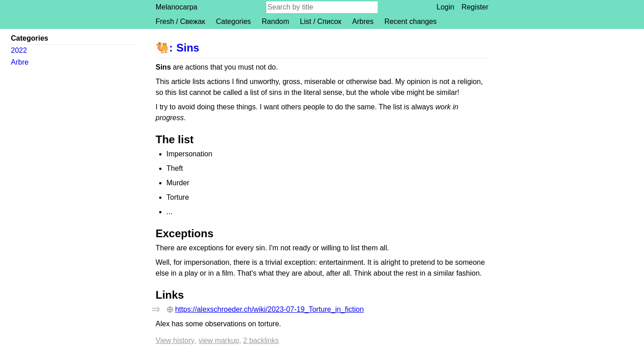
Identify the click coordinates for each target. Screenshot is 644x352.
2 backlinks (261, 340)
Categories (233, 21)
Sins (188, 48)
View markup (219, 340)
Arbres (363, 21)
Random (275, 21)
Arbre (20, 62)
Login (445, 7)
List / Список (320, 21)
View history (175, 340)
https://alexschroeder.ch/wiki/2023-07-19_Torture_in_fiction (269, 309)
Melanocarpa (177, 7)
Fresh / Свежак (180, 21)
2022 (19, 50)
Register (475, 7)
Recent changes (411, 21)
